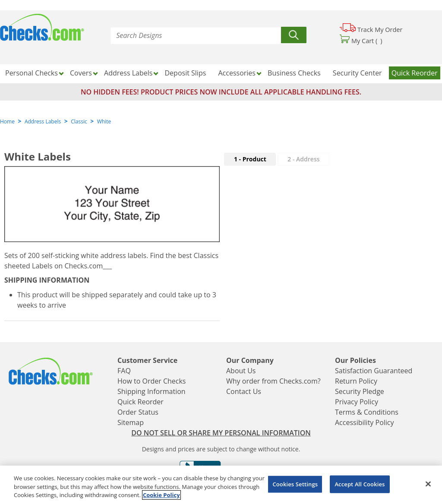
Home (7, 121)
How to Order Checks (152, 381)
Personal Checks (32, 73)
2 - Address (303, 159)
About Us (241, 371)
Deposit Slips (186, 73)
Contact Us (244, 391)
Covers (81, 73)
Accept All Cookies (360, 484)
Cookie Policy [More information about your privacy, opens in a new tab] (161, 495)
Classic (79, 121)
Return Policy (356, 381)
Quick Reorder (415, 73)
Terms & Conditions (367, 412)
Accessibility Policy (365, 422)
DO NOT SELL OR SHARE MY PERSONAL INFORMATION (221, 433)
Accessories (237, 73)
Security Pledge (360, 391)
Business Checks (294, 73)
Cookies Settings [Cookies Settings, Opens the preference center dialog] (295, 484)
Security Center (357, 73)
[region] (221, 485)
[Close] (428, 484)
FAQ (124, 371)
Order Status (138, 412)
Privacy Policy (357, 402)
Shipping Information (152, 391)
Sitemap (131, 422)
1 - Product (250, 159)
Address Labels (128, 73)
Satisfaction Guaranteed (374, 371)
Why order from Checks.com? (273, 381)
